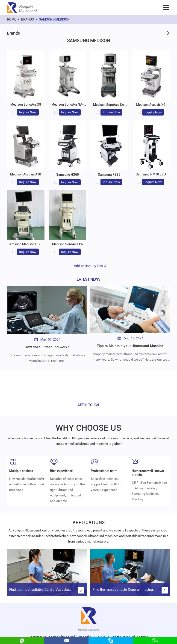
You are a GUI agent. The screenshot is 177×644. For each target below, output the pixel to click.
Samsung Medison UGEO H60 (26, 246)
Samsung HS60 (68, 175)
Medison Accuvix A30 (26, 174)
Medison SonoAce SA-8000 (109, 107)
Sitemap (143, 634)
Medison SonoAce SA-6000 (68, 106)
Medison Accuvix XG (151, 105)
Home (12, 19)
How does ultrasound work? (47, 347)
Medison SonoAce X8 (26, 104)
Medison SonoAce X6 (67, 244)
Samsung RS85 (109, 175)
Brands (28, 19)
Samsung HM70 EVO (151, 174)
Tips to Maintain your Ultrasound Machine (130, 346)
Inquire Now (28, 112)
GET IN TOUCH (88, 405)
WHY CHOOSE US (88, 428)
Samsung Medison (54, 19)
